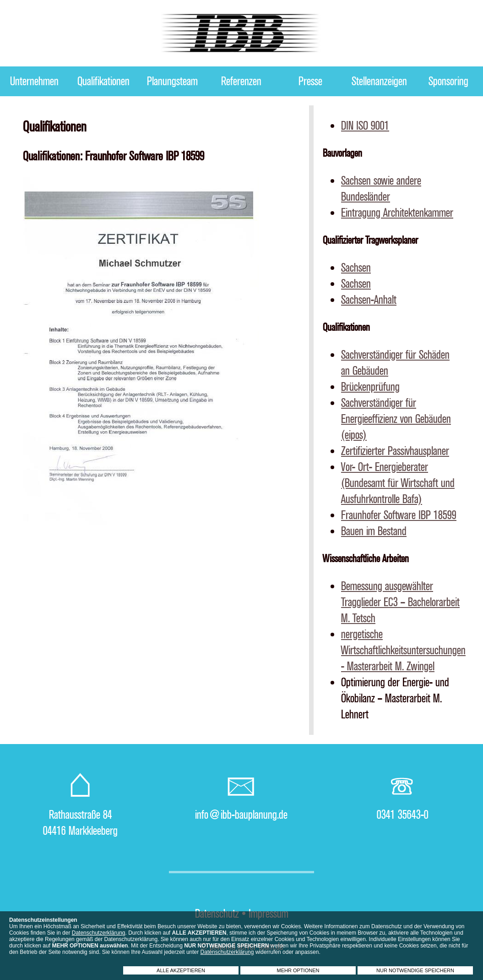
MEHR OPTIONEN (298, 970)
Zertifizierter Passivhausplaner (395, 451)
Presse (310, 81)
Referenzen (241, 81)
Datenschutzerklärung (99, 933)
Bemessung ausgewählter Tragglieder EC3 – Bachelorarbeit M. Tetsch (400, 602)
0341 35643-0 (403, 815)
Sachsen (356, 268)
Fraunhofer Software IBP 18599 (399, 515)
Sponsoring (448, 81)
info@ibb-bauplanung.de (241, 815)
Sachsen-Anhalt (369, 300)
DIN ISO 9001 (365, 126)
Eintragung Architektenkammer (397, 213)
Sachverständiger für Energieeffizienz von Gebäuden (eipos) (396, 419)
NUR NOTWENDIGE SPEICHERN (415, 970)
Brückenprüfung (370, 387)
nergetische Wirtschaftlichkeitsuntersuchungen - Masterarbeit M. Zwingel (403, 650)
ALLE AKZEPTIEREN (181, 970)
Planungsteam (172, 81)
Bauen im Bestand (374, 531)
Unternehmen (34, 81)
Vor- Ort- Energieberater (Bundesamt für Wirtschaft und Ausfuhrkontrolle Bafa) (398, 483)
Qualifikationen (103, 81)
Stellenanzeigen (379, 81)
